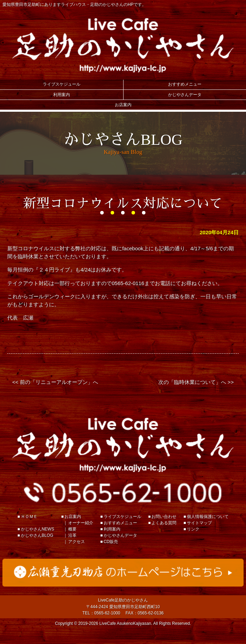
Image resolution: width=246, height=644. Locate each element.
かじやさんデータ (185, 95)
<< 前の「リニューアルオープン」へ (55, 382)
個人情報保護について (208, 517)
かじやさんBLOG (37, 535)
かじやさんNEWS (38, 529)
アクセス (77, 542)
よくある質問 (164, 523)
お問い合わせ (164, 517)
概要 (72, 529)
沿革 (72, 535)
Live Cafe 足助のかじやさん (123, 45)
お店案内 (123, 105)
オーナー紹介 (81, 523)
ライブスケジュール (62, 84)
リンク (193, 529)
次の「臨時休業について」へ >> (196, 382)
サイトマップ (199, 523)
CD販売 (111, 542)
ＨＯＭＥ (29, 517)
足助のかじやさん (123, 445)
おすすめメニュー (185, 84)
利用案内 (62, 95)
